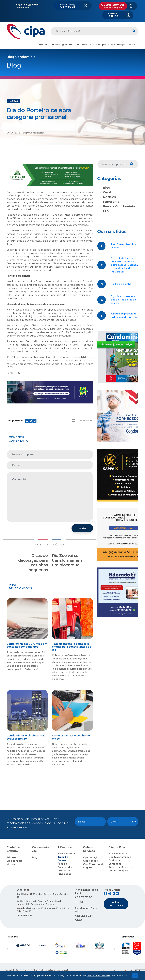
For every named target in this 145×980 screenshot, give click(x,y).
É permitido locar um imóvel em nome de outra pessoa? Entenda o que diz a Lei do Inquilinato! (124, 265)
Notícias (109, 197)
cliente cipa (118, 45)
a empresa (103, 45)
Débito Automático (120, 857)
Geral (107, 192)
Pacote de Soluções (120, 867)
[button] (15, 949)
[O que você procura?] (90, 31)
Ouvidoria (114, 860)
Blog (107, 188)
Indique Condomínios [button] (116, 904)
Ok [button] (135, 975)
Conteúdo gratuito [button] (60, 45)
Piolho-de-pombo (121, 284)
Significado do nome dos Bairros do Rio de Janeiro (123, 300)
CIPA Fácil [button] (68, 6)
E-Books (12, 857)
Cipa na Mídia (14, 861)
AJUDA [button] (114, 15)
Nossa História (66, 854)
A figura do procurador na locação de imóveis (124, 315)
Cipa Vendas (90, 861)
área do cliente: (28, 5)
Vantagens (115, 864)
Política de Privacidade (98, 975)
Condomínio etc (84, 45)
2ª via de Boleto (118, 854)
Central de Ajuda (118, 871)
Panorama (111, 202)
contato (132, 45)
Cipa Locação (91, 857)
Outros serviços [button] (113, 6)
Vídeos (11, 864)
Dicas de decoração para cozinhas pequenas (33, 563)
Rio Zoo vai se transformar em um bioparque (67, 560)
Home (43, 45)
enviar (82, 528)
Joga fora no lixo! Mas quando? (123, 246)
